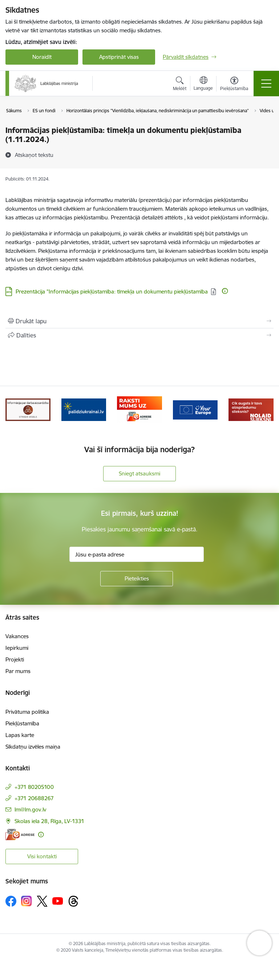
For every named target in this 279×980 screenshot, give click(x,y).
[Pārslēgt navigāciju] (266, 84)
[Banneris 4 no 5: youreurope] (195, 409)
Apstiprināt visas (119, 57)
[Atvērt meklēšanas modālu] (180, 85)
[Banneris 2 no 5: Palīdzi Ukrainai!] (84, 409)
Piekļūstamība (22, 723)
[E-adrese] (20, 835)
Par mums (18, 671)
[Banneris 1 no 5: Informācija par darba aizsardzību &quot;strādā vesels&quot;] (28, 409)
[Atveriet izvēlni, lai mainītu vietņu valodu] (203, 84)
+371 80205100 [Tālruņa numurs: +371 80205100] (34, 787)
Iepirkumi (17, 648)
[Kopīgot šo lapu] (139, 335)
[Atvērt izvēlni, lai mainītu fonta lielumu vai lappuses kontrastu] (234, 85)
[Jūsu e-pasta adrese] (137, 554)
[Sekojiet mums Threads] (73, 901)
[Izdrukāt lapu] (139, 321)
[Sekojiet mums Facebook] (11, 901)
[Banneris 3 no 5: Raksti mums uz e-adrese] (139, 409)
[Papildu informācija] (225, 291)
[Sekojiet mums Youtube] (58, 901)
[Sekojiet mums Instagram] (27, 901)
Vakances (17, 636)
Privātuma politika (27, 712)
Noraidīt (42, 57)
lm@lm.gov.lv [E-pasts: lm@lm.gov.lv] (30, 809)
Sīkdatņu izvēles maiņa (33, 747)
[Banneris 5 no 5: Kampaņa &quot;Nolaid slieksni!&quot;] (251, 409)
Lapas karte (20, 735)
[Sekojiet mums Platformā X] (42, 901)
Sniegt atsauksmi (139, 473)
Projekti (15, 659)
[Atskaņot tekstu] (34, 155)
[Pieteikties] (137, 579)
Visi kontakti (42, 856)
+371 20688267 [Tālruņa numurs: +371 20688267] (34, 798)
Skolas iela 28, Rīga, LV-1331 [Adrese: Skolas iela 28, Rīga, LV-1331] (49, 821)
